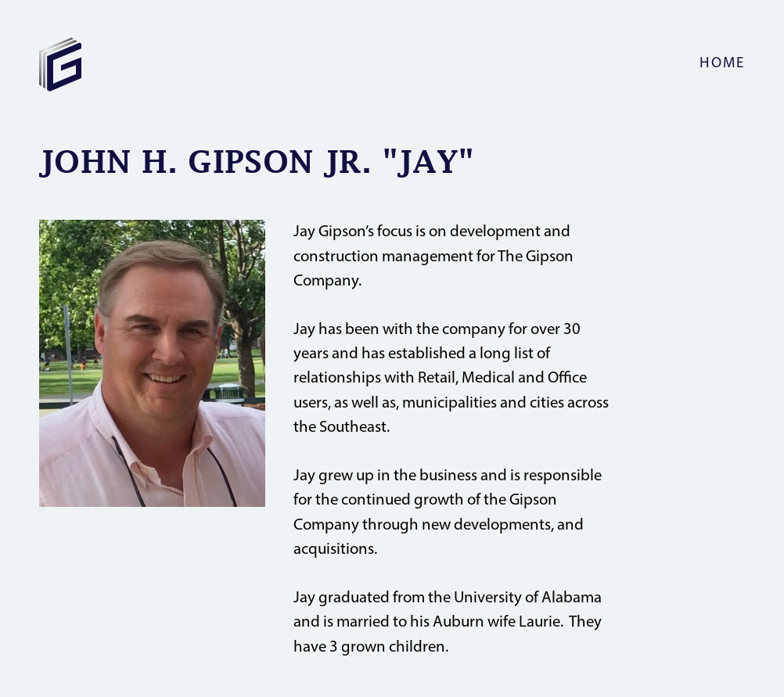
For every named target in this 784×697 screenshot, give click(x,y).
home (722, 64)
